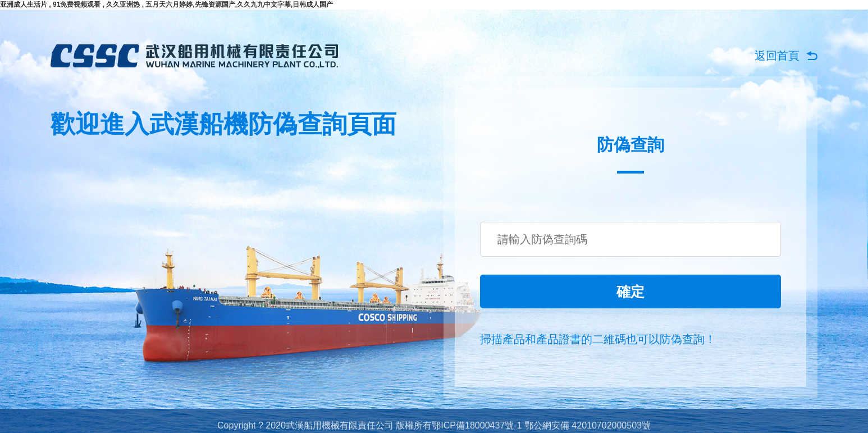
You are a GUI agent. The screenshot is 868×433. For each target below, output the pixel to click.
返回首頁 (777, 56)
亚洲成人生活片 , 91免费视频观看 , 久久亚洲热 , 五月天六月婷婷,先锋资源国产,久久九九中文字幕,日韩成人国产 (166, 4)
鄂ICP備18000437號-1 (477, 425)
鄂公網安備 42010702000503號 (588, 425)
